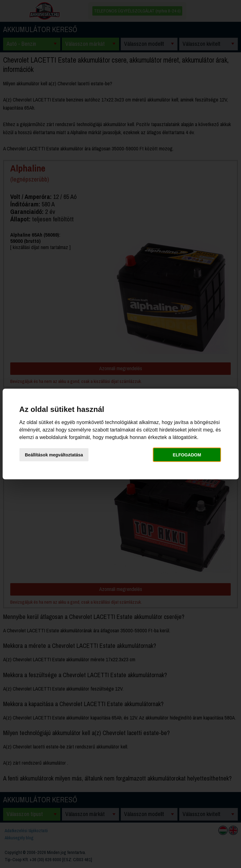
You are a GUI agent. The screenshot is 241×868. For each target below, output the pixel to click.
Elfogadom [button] (187, 455)
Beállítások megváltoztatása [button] (54, 455)
